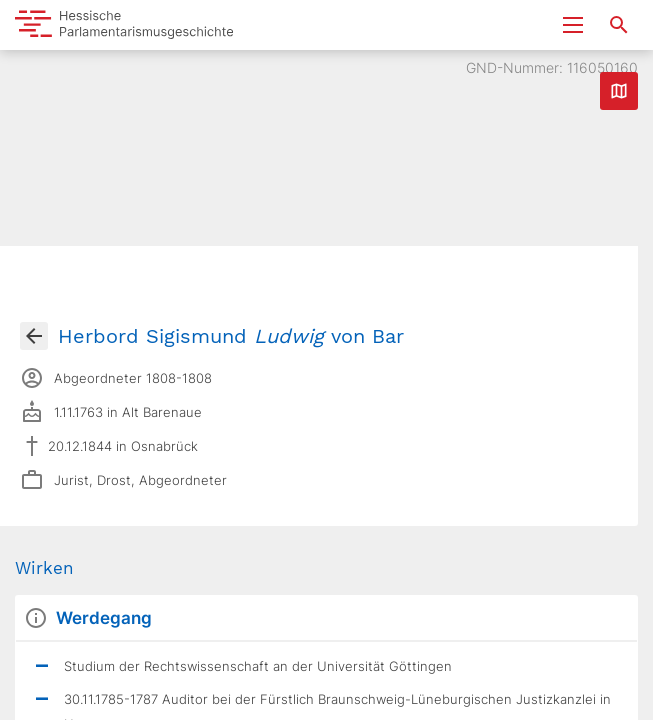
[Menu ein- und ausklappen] (573, 25)
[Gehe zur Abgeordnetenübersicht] (34, 336)
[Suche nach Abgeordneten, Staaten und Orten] (619, 25)
